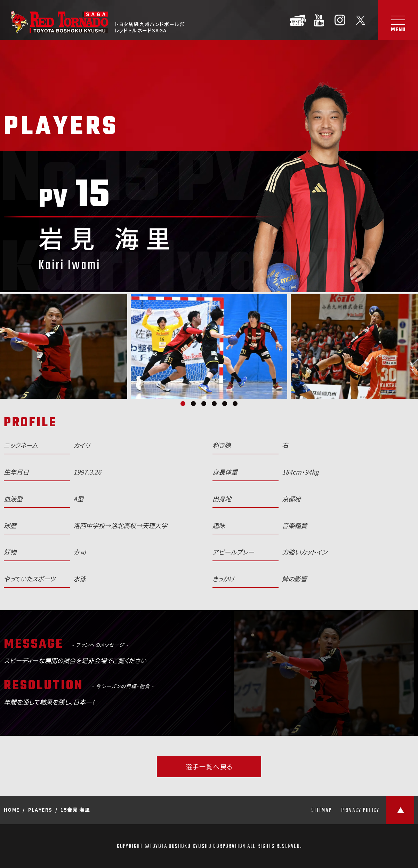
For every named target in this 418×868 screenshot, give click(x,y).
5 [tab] (225, 404)
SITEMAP (321, 811)
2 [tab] (193, 404)
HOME (12, 810)
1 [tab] (183, 404)
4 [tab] (214, 404)
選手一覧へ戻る (210, 767)
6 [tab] (235, 404)
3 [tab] (204, 404)
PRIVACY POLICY (360, 811)
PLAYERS (40, 810)
